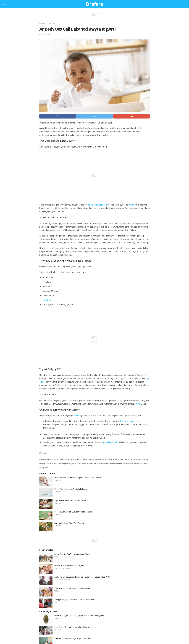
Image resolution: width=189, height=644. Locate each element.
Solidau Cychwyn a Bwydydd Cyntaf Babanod (73, 512)
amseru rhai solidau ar (98, 205)
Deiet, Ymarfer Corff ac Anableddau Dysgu (72, 554)
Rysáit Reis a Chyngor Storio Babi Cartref (71, 489)
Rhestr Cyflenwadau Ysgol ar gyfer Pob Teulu (73, 638)
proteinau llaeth (110, 442)
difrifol (137, 404)
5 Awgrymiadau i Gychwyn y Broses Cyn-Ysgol (73, 588)
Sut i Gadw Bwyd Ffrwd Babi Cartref (69, 523)
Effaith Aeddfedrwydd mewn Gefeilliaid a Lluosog (75, 627)
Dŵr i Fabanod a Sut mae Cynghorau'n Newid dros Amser (78, 478)
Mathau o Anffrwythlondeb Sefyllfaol (70, 566)
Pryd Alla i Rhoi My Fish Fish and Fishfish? (71, 500)
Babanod (42, 24)
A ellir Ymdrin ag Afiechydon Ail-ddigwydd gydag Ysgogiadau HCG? (82, 577)
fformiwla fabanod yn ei (130, 421)
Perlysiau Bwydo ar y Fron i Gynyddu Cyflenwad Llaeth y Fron (79, 616)
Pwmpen (47, 300)
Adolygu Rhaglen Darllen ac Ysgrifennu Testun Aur (75, 600)
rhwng (131, 205)
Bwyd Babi (51, 24)
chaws (76, 416)
